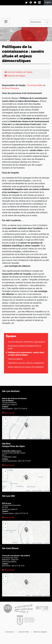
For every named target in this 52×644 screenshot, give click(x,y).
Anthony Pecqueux (11, 88)
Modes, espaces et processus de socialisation (26, 367)
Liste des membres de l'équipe (19, 72)
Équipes (11, 336)
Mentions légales (40, 632)
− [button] (6, 423)
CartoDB (47, 438)
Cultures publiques (15, 359)
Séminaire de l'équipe (15, 76)
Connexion (9, 632)
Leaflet (27, 438)
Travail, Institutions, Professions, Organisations (27, 342)
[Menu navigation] (6, 22)
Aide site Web (24, 632)
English (48, 2)
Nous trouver (9, 413)
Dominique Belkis (35, 85)
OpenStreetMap (37, 438)
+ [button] (6, 420)
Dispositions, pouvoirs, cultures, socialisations (26, 363)
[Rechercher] (37, 22)
